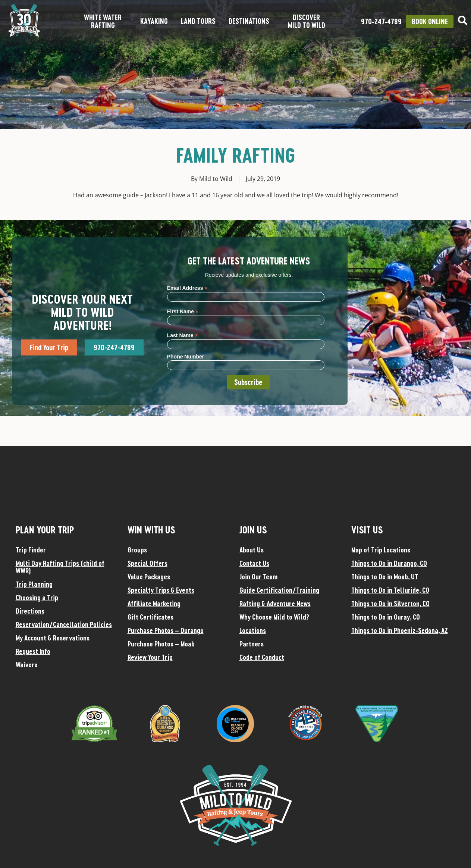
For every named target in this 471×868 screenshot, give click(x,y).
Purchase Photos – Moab (161, 644)
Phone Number (186, 357)
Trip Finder (31, 550)
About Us (252, 550)
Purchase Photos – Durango (166, 630)
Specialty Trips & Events (161, 590)
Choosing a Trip (37, 598)
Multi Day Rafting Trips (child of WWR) (60, 567)
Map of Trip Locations (381, 550)
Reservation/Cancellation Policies (64, 624)
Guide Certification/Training (279, 590)
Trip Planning (34, 584)
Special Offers (147, 563)
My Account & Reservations (53, 638)
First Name (183, 311)
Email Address (187, 288)
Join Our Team (258, 577)
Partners (252, 644)
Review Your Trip (150, 657)
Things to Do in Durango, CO (389, 563)
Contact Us (254, 563)
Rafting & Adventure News (275, 604)
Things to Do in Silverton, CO (390, 604)
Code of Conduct (262, 657)
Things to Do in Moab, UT (385, 577)
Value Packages (149, 577)
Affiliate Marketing (154, 604)
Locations (253, 630)
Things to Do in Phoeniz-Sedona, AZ (400, 630)
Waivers (26, 665)
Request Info (33, 651)
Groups (137, 550)
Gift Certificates (150, 617)
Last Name (183, 335)
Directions (30, 611)
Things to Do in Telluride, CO (390, 590)
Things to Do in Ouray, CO (386, 617)
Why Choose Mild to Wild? (274, 617)
